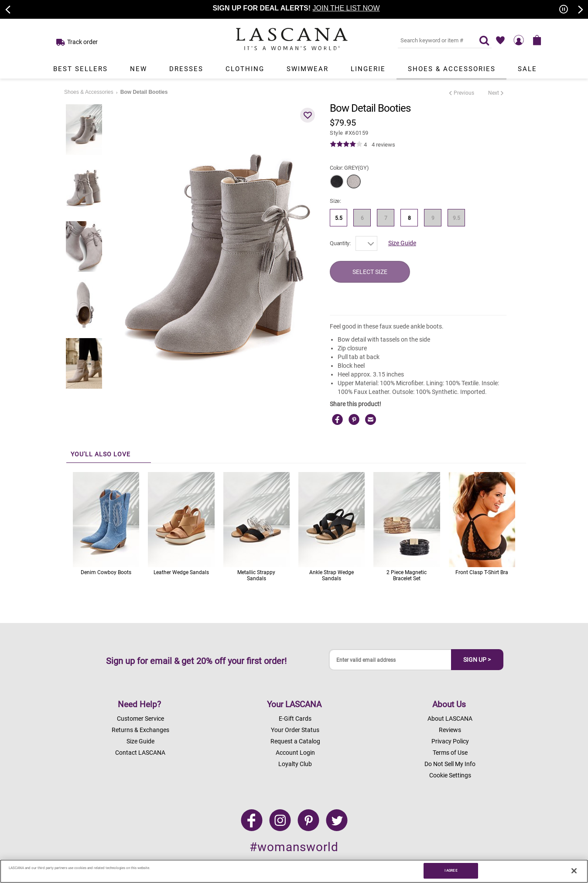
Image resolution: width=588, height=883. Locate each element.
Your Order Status (295, 730)
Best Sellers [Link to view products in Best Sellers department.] (80, 69)
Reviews (450, 730)
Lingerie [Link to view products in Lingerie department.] (368, 69)
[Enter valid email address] (390, 660)
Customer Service (140, 719)
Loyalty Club (295, 764)
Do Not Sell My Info (450, 764)
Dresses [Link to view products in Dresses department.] (186, 69)
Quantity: (340, 243)
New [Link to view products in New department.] (138, 69)
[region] (294, 871)
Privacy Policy (450, 741)
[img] (346, 144)
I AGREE (451, 870)
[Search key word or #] (433, 40)
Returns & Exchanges (140, 730)
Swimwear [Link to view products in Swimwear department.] (308, 69)
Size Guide (402, 243)
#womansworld (294, 847)
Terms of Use (450, 753)
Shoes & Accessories (89, 92)
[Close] (574, 871)
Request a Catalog (295, 741)
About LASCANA (450, 719)
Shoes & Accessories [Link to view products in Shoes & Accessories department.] (452, 69)
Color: (349, 168)
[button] (308, 115)
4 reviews (383, 145)
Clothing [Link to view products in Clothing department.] (245, 69)
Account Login (295, 753)
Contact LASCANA (140, 753)
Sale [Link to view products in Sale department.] (527, 69)
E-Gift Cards (295, 719)
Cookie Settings (450, 775)
